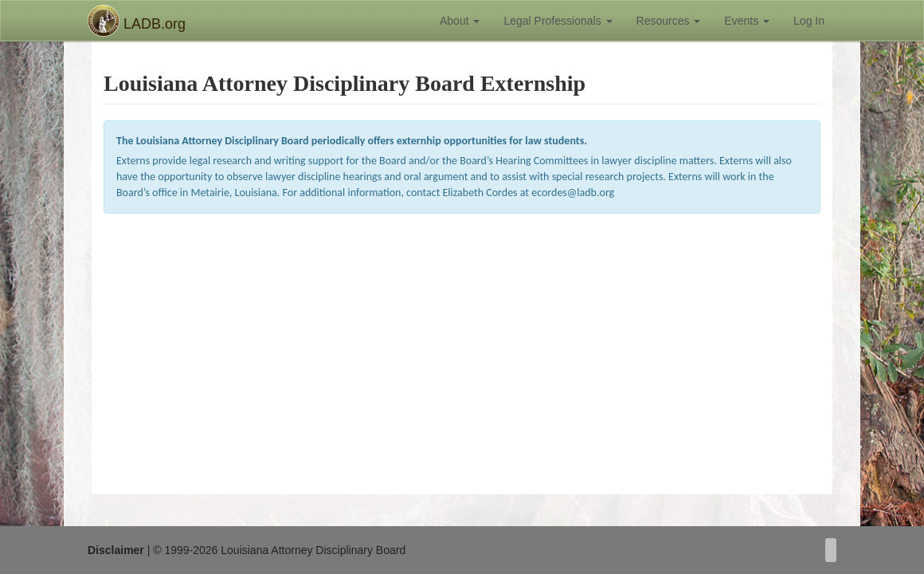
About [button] (460, 21)
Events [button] (747, 21)
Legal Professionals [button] (558, 21)
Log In (809, 21)
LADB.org (137, 21)
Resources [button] (669, 21)
